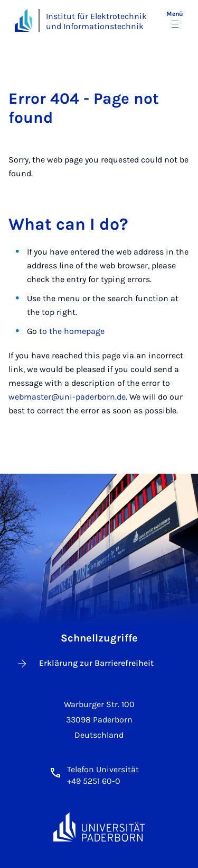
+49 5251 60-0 (94, 781)
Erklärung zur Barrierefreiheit (85, 664)
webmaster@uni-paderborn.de (67, 397)
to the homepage (72, 331)
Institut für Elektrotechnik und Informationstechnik (96, 21)
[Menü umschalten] (175, 20)
